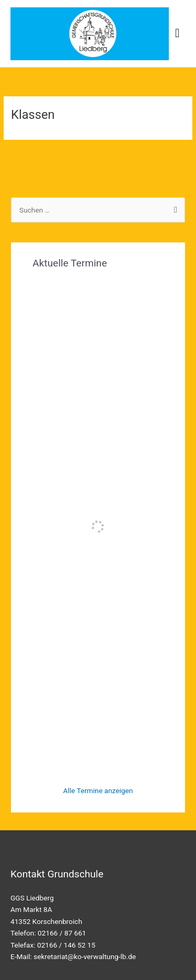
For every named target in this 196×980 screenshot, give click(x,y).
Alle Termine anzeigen (98, 790)
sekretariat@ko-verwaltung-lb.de (85, 956)
